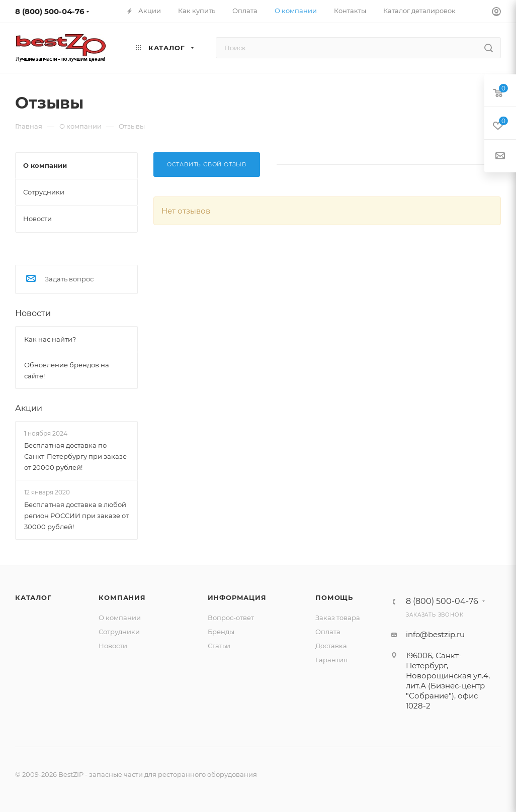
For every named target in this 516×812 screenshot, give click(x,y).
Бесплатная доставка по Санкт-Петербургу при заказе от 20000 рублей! (75, 456)
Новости (33, 313)
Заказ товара (338, 618)
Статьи (219, 646)
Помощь (334, 597)
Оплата (328, 632)
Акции (29, 408)
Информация (237, 597)
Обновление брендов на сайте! (67, 370)
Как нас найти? (50, 339)
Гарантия (331, 660)
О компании (120, 618)
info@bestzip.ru (435, 634)
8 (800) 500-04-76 (50, 11)
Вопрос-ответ (231, 618)
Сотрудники (119, 632)
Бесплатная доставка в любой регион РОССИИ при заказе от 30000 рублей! (76, 516)
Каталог (33, 597)
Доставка (331, 646)
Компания (122, 597)
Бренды (221, 632)
